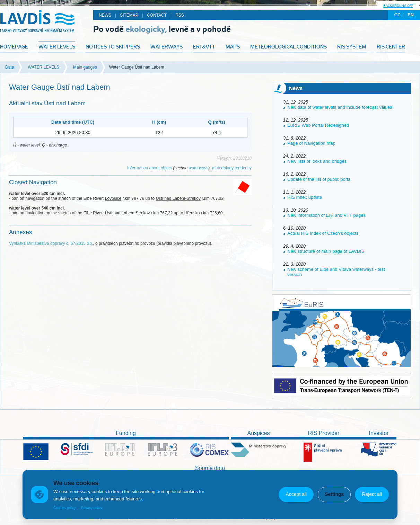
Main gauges (85, 67)
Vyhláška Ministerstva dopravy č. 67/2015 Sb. (51, 243)
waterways (199, 168)
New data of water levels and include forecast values (340, 107)
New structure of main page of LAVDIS (326, 251)
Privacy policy (92, 508)
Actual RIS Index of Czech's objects (323, 233)
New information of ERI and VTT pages (326, 215)
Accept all (296, 494)
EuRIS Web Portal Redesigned (318, 125)
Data (10, 67)
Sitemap (129, 15)
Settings (334, 494)
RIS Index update (305, 197)
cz (397, 15)
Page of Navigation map (311, 143)
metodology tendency (232, 168)
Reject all (372, 494)
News (105, 15)
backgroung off (398, 6)
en (411, 15)
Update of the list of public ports (319, 179)
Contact (157, 15)
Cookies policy (64, 508)
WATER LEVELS (43, 67)
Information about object (150, 168)
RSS (180, 15)
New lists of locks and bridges (317, 161)
